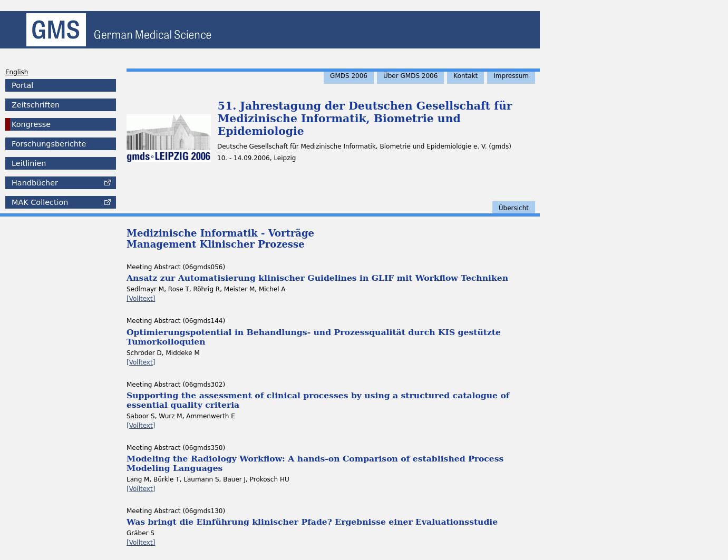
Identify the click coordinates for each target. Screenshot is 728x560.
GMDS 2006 (349, 76)
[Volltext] (141, 299)
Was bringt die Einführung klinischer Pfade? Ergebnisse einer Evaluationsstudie (312, 522)
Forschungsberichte (49, 144)
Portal (22, 85)
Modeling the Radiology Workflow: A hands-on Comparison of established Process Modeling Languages (315, 463)
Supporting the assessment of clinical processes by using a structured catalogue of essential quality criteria (318, 400)
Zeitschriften (36, 105)
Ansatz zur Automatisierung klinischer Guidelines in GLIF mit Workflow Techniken (317, 278)
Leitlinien (29, 163)
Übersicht (514, 208)
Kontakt (465, 76)
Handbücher (35, 183)
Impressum (511, 76)
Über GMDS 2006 (410, 76)
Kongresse (31, 124)
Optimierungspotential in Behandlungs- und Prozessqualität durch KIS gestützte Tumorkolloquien (314, 337)
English (17, 72)
